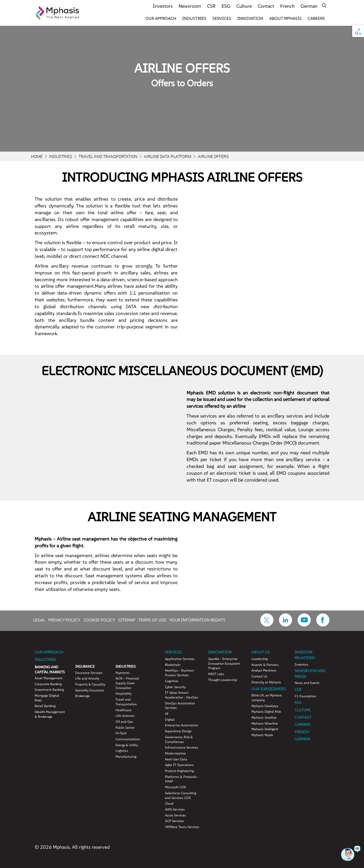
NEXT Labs (216, 674)
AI (167, 714)
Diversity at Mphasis (266, 682)
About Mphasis (286, 18)
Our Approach (161, 18)
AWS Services (175, 809)
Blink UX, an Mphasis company (267, 698)
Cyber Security (175, 687)
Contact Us (259, 676)
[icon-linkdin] (286, 625)
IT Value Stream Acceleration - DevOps (182, 695)
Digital (170, 720)
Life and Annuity (87, 678)
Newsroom (190, 6)
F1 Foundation (305, 696)
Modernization (175, 753)
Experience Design (178, 731)
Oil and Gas (124, 722)
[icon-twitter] (267, 625)
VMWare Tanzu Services (182, 827)
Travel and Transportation (108, 156)
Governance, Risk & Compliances (179, 739)
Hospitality (124, 693)
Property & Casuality (90, 684)
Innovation (250, 18)
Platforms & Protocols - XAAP (182, 779)
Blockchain (173, 665)
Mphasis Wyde (262, 735)
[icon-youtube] (304, 625)
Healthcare (124, 710)
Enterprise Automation (182, 725)
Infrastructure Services (182, 747)
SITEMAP (127, 620)
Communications (128, 739)
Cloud (169, 803)
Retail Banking (45, 706)
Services (222, 18)
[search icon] (324, 5)
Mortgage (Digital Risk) (47, 698)
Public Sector (125, 728)
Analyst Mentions (264, 670)
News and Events (307, 683)
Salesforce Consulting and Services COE (181, 795)
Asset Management (49, 678)
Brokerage (82, 696)
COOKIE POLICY (99, 620)
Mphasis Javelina (264, 717)
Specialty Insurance (90, 690)
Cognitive (172, 681)
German (309, 6)
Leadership (260, 659)
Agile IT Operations (179, 765)
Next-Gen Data (176, 759)
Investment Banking (49, 690)
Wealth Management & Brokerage (50, 714)
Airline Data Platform (168, 156)
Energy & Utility (127, 745)
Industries (194, 18)
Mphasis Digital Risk (266, 712)
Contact (266, 6)
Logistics (122, 751)
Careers (316, 18)
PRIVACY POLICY (64, 620)
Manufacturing (126, 757)
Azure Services (175, 815)
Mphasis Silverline (265, 723)
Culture (244, 6)
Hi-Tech (121, 733)
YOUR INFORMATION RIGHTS (197, 620)
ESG (226, 6)
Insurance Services (89, 673)
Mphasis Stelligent (265, 729)
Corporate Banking (48, 684)
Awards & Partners (265, 665)
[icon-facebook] (323, 625)
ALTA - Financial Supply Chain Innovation (127, 683)
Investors (163, 6)
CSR (211, 6)
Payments (123, 673)
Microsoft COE (175, 787)
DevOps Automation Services (180, 706)
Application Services (180, 659)
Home (37, 156)
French (287, 6)
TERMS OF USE (152, 620)
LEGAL (39, 620)
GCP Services (174, 821)
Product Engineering (179, 771)
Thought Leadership (223, 680)
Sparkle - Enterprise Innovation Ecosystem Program (224, 663)
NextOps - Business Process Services (179, 673)
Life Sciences (125, 716)
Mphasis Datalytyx (265, 706)
